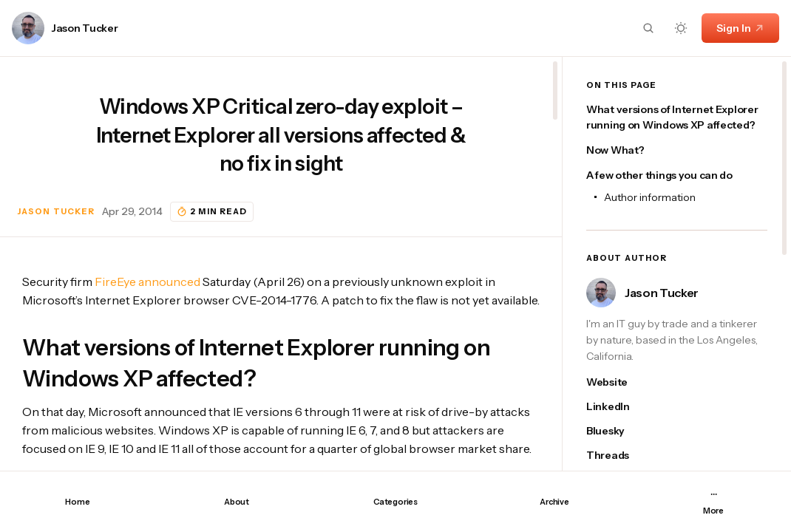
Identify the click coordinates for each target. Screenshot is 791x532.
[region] (281, 264)
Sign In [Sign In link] (740, 28)
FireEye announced (147, 282)
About (237, 502)
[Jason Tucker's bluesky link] (619, 431)
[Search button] (648, 28)
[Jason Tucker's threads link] (619, 456)
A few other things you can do (659, 175)
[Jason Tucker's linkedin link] (619, 407)
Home (77, 502)
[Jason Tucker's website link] (619, 382)
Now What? (615, 150)
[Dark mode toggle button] (681, 28)
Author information (650, 197)
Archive (554, 502)
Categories (395, 502)
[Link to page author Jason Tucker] (28, 28)
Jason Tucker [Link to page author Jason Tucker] (85, 28)
